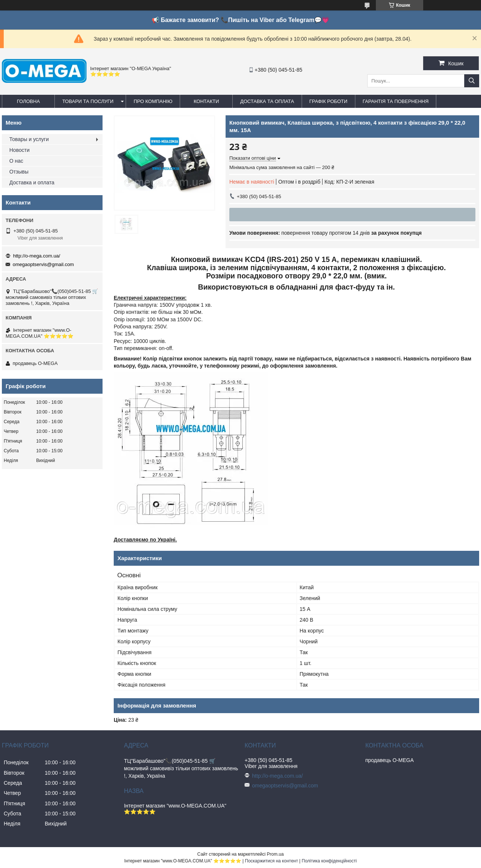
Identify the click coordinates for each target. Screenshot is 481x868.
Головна (28, 101)
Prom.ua (275, 854)
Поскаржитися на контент (271, 861)
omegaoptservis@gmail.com (43, 264)
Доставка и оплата (32, 182)
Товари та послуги (88, 101)
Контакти (206, 101)
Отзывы (19, 172)
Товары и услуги (29, 139)
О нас (16, 161)
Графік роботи (328, 101)
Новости (19, 150)
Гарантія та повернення (396, 101)
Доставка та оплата (267, 101)
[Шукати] (472, 81)
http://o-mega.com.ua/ (37, 256)
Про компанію (153, 101)
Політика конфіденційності (329, 861)
